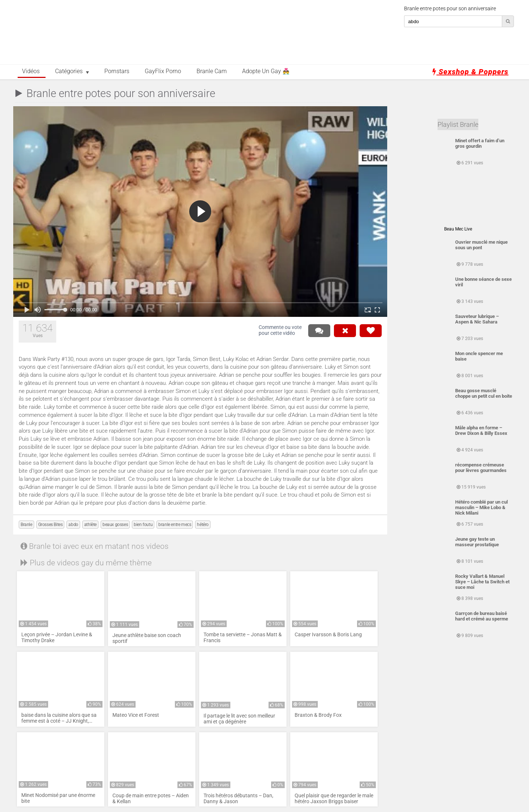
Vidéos (31, 71)
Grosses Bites (51, 525)
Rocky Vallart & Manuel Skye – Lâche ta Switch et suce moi (482, 582)
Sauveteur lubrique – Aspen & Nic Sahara (477, 319)
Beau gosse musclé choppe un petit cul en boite (484, 393)
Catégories (69, 71)
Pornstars (117, 71)
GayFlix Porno (163, 71)
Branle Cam (212, 71)
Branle (26, 525)
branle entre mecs (175, 525)
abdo (73, 525)
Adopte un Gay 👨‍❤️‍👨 (266, 71)
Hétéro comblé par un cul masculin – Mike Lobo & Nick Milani (481, 507)
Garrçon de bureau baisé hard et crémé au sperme (482, 616)
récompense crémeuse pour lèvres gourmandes (481, 468)
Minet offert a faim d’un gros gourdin (480, 143)
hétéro (203, 525)
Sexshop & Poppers (470, 72)
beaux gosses (115, 525)
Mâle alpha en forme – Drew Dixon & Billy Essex (481, 430)
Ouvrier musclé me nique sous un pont (481, 245)
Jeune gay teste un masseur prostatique (477, 542)
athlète (90, 525)
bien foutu (143, 525)
